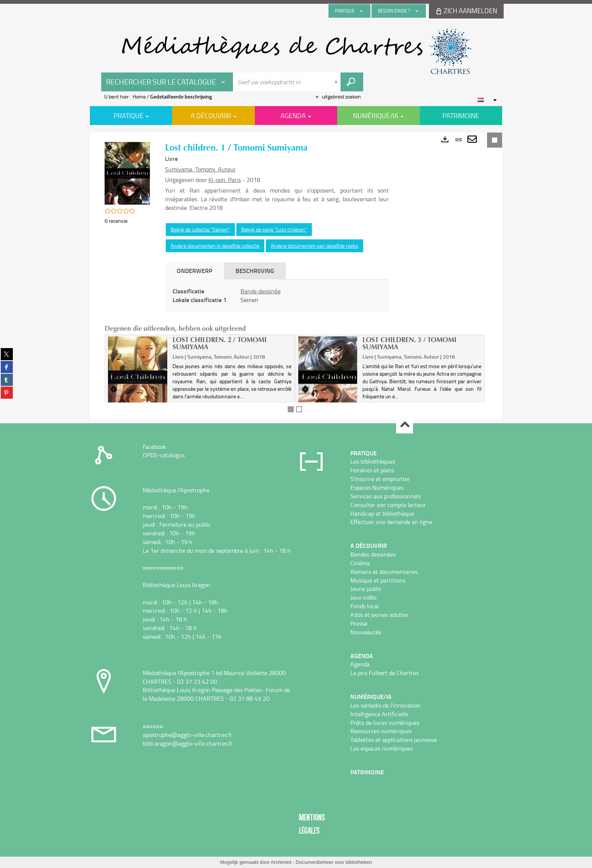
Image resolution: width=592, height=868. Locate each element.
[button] (127, 173)
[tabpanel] (277, 296)
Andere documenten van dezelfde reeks (314, 246)
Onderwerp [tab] (194, 271)
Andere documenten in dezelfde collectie (215, 246)
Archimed (281, 862)
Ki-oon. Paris (225, 180)
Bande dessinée (261, 291)
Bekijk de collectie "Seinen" (200, 229)
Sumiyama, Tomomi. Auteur (200, 169)
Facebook (154, 447)
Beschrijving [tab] (255, 271)
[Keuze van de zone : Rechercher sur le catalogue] (167, 82)
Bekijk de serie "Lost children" (274, 229)
